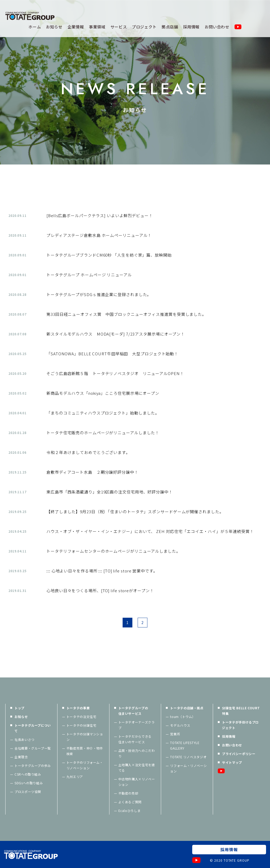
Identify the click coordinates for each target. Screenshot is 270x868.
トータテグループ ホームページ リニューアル (89, 275)
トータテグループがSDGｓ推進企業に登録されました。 (99, 294)
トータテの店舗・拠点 (187, 708)
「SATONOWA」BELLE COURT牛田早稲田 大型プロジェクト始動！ (112, 354)
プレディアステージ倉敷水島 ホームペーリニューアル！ (99, 235)
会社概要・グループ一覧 (33, 748)
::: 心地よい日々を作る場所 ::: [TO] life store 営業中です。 (102, 571)
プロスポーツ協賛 (28, 792)
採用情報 (191, 27)
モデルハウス (180, 725)
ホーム (35, 27)
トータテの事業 (78, 708)
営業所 (175, 734)
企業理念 (21, 757)
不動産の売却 (128, 793)
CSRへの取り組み (28, 774)
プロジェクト (144, 27)
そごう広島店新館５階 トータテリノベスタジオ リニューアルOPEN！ (115, 373)
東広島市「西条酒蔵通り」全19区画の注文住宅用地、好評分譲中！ (110, 492)
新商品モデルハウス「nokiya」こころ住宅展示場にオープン (103, 393)
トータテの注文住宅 (81, 717)
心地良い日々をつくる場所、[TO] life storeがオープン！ (100, 590)
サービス (119, 27)
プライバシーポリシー (239, 754)
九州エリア (75, 777)
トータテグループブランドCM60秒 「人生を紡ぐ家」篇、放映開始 (109, 255)
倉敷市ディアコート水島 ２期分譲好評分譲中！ (92, 472)
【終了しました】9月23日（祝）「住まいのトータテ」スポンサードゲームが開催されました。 (135, 512)
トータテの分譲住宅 (81, 725)
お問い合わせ (217, 27)
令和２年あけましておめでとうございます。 (88, 452)
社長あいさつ (25, 739)
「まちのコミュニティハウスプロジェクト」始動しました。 (103, 413)
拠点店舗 (170, 27)
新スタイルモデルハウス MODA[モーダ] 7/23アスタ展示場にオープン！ (116, 334)
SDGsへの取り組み (29, 783)
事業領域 (97, 27)
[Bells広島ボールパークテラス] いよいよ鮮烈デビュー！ (100, 215)
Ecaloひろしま (130, 810)
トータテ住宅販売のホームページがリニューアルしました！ (103, 433)
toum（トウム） (183, 717)
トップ (20, 708)
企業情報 (76, 27)
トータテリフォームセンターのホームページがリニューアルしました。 (113, 551)
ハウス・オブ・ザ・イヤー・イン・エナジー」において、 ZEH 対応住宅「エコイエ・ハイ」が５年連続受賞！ (150, 531)
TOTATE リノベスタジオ (188, 757)
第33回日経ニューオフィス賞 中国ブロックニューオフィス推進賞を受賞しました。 (126, 314)
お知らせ (54, 27)
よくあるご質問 (130, 802)
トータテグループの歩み (33, 765)
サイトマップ (232, 762)
